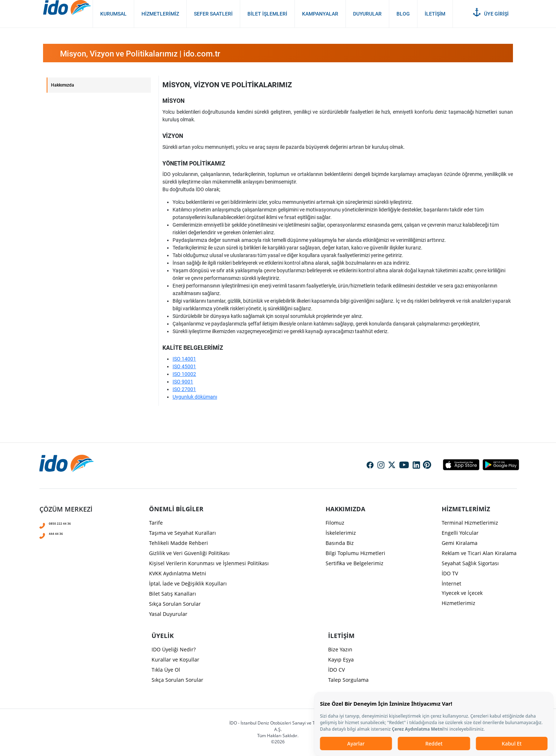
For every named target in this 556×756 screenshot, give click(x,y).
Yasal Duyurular (168, 614)
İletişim (435, 14)
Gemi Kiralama (460, 543)
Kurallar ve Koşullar (175, 660)
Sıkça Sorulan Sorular (175, 604)
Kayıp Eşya (341, 660)
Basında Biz (340, 543)
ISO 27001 (184, 389)
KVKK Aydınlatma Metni (178, 573)
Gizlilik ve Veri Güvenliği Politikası (189, 553)
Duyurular (367, 14)
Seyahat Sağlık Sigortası (470, 563)
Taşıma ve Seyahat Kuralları (182, 533)
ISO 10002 (184, 374)
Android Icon (499, 465)
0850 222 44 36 (69, 522)
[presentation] (278, 318)
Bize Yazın (340, 649)
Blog (403, 14)
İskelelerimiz (341, 533)
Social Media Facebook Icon (370, 466)
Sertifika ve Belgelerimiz (355, 563)
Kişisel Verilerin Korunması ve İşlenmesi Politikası (209, 563)
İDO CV (336, 670)
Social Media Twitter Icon (392, 466)
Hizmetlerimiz (160, 14)
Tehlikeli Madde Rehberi (179, 543)
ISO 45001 (184, 366)
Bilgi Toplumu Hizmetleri (355, 553)
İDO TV (450, 573)
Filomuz (335, 523)
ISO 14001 (184, 359)
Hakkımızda (63, 85)
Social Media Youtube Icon (404, 466)
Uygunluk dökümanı (195, 397)
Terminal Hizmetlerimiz (470, 523)
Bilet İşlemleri (267, 14)
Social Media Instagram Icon (381, 466)
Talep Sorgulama (348, 680)
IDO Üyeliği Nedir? (174, 649)
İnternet (451, 583)
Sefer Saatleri (213, 14)
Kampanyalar (320, 14)
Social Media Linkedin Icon (416, 466)
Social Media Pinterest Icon (427, 465)
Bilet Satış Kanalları (173, 594)
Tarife (156, 523)
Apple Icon (461, 465)
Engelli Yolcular (460, 533)
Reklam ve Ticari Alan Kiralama (479, 553)
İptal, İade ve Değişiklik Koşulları (188, 583)
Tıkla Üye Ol (166, 670)
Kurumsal (113, 14)
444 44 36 (62, 533)
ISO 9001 (183, 382)
